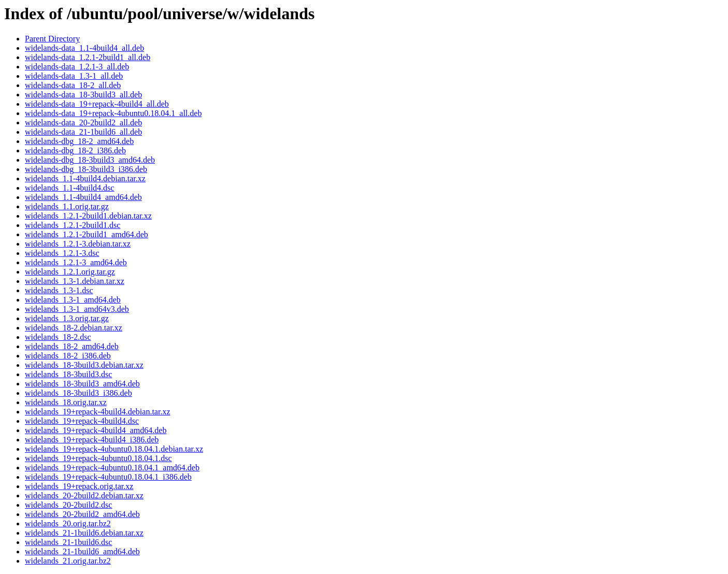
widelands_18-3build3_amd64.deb (82, 384)
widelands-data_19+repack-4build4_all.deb (97, 104)
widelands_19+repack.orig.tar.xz (79, 486)
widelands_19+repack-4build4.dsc (82, 421)
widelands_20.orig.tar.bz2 (68, 523)
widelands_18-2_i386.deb (68, 356)
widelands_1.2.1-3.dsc (62, 253)
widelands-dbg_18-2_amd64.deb (79, 141)
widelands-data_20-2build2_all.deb (83, 123)
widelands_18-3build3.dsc (68, 374)
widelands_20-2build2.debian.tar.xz (84, 496)
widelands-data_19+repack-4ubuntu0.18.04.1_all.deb (113, 113)
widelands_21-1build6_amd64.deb (82, 551)
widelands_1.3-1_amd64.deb (73, 300)
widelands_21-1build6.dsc (68, 542)
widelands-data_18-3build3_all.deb (83, 95)
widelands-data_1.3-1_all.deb (74, 76)
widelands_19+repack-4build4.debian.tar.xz (98, 412)
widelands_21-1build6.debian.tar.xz (84, 533)
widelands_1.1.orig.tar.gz (67, 206)
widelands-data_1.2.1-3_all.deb (77, 67)
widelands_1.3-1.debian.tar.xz (75, 281)
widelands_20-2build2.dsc (68, 505)
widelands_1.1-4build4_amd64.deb (83, 197)
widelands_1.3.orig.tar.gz (67, 318)
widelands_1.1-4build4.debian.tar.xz (85, 178)
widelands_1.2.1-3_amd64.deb (76, 262)
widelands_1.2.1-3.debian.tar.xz (78, 244)
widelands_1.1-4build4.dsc (69, 188)
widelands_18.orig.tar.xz (66, 402)
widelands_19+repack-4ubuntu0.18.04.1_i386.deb (108, 477)
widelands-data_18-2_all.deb (73, 85)
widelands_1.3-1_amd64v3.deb (77, 309)
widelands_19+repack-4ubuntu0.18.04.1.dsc (98, 458)
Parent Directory (52, 39)
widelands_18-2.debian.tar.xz (74, 328)
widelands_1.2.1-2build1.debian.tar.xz (88, 216)
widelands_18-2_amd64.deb (72, 346)
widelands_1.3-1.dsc (59, 290)
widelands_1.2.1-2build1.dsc (73, 225)
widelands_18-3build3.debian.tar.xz (84, 365)
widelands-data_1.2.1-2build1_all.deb (88, 57)
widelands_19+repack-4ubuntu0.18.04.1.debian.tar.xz (114, 449)
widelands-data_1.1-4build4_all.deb (84, 48)
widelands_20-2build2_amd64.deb (82, 514)
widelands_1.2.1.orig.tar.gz (70, 272)
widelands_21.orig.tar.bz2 (68, 561)
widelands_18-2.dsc (58, 337)
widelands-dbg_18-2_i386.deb (75, 150)
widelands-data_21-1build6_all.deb (83, 132)
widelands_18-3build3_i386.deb (78, 393)
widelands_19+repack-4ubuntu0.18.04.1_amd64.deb (112, 468)
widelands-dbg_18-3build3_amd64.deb (90, 160)
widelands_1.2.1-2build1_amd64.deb (87, 234)
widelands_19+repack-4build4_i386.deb (92, 440)
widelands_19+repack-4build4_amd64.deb (96, 430)
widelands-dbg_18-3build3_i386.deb (86, 169)
